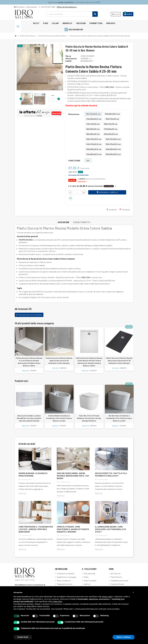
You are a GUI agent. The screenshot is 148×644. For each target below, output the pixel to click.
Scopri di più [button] (23, 637)
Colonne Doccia (117, 584)
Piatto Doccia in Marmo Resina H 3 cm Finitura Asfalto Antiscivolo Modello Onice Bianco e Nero (29, 362)
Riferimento (71, 58)
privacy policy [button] (107, 597)
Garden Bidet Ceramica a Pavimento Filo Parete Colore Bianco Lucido (59, 418)
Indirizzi (87, 584)
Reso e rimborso (64, 580)
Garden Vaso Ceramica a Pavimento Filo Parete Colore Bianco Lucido (119, 418)
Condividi (112, 210)
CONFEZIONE (74, 160)
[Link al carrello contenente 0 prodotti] (128, 14)
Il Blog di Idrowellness (67, 7)
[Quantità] (77, 192)
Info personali (90, 573)
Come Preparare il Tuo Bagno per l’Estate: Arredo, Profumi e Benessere (36, 529)
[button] (133, 592)
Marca (68, 56)
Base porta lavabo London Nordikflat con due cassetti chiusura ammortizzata (29, 418)
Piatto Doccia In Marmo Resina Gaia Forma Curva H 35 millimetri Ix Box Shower (59, 361)
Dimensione (74, 114)
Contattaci (32, 7)
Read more (22, 493)
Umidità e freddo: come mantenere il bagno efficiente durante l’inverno (73, 529)
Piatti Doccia (116, 577)
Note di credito (90, 580)
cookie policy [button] (57, 601)
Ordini (86, 577)
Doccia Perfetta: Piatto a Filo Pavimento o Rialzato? (111, 474)
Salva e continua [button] (124, 637)
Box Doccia (116, 573)
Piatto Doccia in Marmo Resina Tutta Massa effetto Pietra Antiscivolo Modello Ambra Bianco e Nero (89, 362)
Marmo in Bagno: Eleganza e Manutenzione (33, 474)
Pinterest (125, 210)
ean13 (68, 61)
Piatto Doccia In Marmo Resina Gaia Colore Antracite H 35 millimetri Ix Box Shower (119, 361)
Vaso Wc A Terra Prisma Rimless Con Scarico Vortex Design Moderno (89, 418)
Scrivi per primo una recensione (29, 315)
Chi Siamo (19, 7)
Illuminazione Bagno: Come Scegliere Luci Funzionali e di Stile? (110, 529)
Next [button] (131, 323)
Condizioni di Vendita (66, 573)
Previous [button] (127, 323)
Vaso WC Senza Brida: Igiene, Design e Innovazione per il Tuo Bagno (73, 476)
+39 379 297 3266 (47, 7)
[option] (29, 350)
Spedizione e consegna (66, 577)
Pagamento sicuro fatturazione (64, 585)
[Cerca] (72, 14)
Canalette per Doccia (119, 580)
